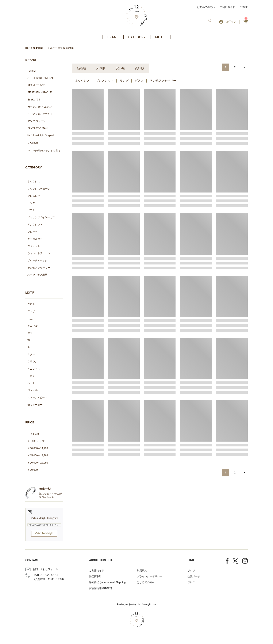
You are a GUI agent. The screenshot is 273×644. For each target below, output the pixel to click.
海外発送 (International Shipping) (108, 582)
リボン (31, 376)
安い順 (120, 68)
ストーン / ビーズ (37, 397)
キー (30, 347)
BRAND (113, 37)
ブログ (191, 571)
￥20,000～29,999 (38, 463)
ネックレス (34, 182)
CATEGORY (137, 37)
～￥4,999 (33, 434)
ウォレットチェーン (39, 253)
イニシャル (34, 369)
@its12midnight (44, 533)
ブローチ (32, 232)
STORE (244, 7)
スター (31, 354)
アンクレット (35, 225)
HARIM (32, 71)
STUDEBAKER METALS (41, 78)
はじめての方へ (206, 7)
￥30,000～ (34, 470)
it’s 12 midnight (34, 48)
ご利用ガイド (227, 7)
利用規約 (142, 571)
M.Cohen (33, 143)
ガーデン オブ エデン (40, 107)
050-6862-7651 (46, 575)
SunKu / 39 (34, 100)
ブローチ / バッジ (37, 260)
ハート (31, 383)
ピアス (31, 210)
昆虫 (30, 333)
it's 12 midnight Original (41, 136)
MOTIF (160, 37)
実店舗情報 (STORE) (100, 588)
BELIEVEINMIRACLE (40, 92)
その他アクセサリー (39, 268)
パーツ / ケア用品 (37, 275)
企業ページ (194, 576)
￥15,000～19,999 (38, 456)
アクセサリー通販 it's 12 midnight (137, 16)
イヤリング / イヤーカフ (41, 217)
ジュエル (32, 390)
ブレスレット (35, 196)
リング (31, 203)
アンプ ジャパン (37, 121)
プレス (191, 582)
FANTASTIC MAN (37, 128)
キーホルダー (35, 239)
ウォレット (34, 246)
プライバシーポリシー (150, 576)
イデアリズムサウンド (40, 114)
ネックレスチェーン (39, 189)
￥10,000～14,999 (38, 448)
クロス (31, 304)
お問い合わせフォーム (45, 569)
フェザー (32, 311)
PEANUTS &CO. (37, 85)
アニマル (32, 326)
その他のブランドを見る (47, 151)
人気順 (101, 68)
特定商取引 (95, 576)
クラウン (32, 362)
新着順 (81, 68)
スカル (31, 319)
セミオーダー (35, 405)
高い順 (140, 68)
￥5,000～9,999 (36, 441)
